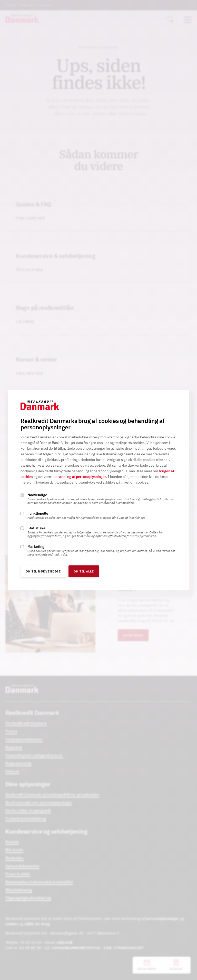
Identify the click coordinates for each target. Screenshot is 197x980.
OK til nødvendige (43, 572)
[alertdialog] (98, 490)
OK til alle (84, 572)
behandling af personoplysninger (80, 477)
